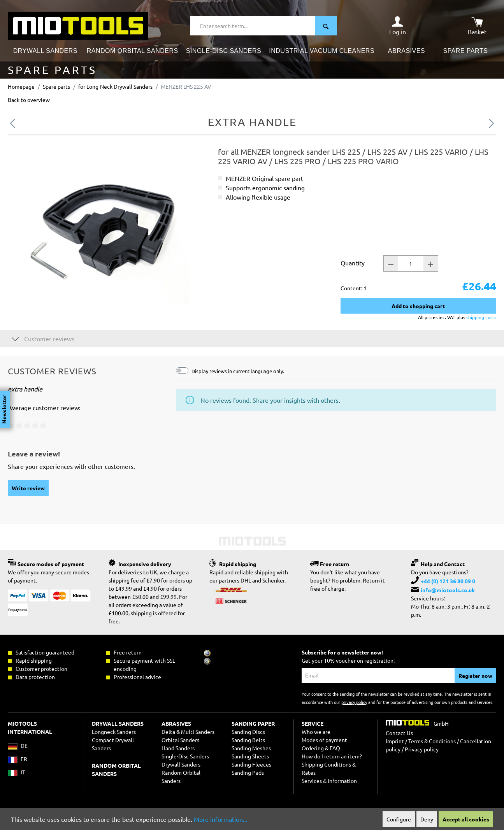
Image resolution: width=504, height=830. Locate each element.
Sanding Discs (248, 732)
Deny (427, 819)
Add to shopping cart (418, 306)
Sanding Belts (248, 740)
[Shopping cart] (477, 26)
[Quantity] (411, 263)
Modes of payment (324, 740)
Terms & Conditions (432, 741)
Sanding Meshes (251, 748)
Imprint (395, 741)
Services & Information (329, 781)
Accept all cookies (466, 819)
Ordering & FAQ (321, 748)
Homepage (21, 86)
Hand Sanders (178, 748)
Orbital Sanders (180, 740)
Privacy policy (422, 749)
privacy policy (354, 702)
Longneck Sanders (114, 732)
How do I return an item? (332, 756)
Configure (399, 819)
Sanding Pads (248, 772)
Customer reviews (43, 338)
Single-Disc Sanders (185, 756)
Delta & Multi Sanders (188, 732)
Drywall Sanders (181, 764)
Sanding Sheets (250, 756)
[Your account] (398, 26)
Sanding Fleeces (251, 764)
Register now (475, 676)
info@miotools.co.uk (448, 590)
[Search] (326, 26)
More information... (221, 819)
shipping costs (481, 317)
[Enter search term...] (253, 26)
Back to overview (29, 100)
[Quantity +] (431, 263)
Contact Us (399, 733)
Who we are (316, 732)
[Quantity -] (391, 263)
